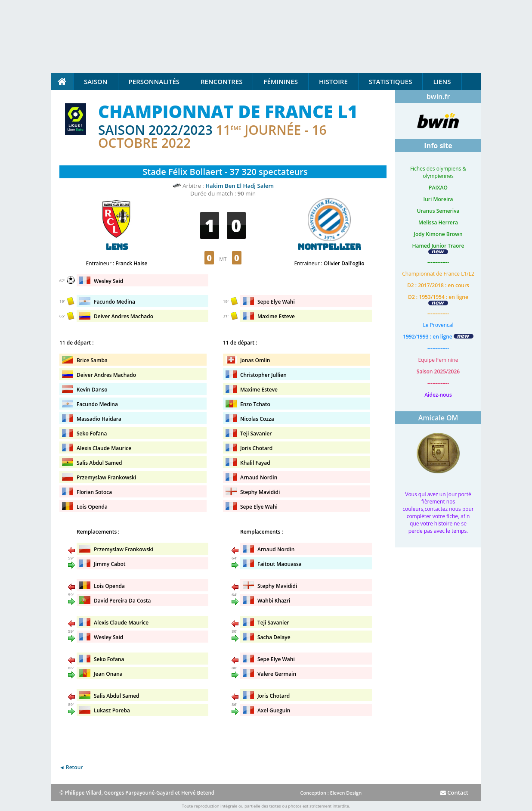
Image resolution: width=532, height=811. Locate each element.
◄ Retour (71, 767)
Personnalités (154, 81)
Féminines (280, 81)
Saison (96, 81)
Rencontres (221, 81)
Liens (442, 81)
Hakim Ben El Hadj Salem (240, 186)
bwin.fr (438, 96)
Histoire (333, 81)
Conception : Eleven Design (331, 793)
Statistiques (391, 81)
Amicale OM (438, 418)
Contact (454, 792)
